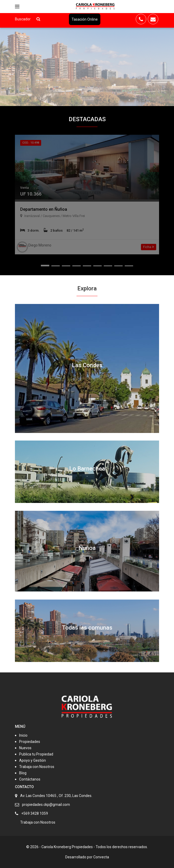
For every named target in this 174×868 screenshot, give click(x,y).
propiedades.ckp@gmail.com (46, 805)
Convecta (101, 857)
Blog (23, 773)
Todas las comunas (87, 628)
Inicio (23, 735)
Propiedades (30, 742)
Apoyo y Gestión (32, 760)
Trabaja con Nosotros (37, 767)
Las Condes (87, 365)
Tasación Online (85, 19)
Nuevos (25, 748)
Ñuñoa (87, 548)
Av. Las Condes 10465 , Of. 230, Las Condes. (56, 796)
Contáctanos (30, 779)
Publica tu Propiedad (36, 754)
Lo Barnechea (87, 469)
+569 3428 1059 (35, 813)
